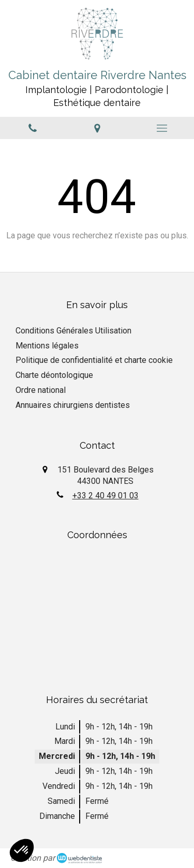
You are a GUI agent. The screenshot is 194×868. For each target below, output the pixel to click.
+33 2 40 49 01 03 (106, 496)
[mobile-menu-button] (162, 128)
